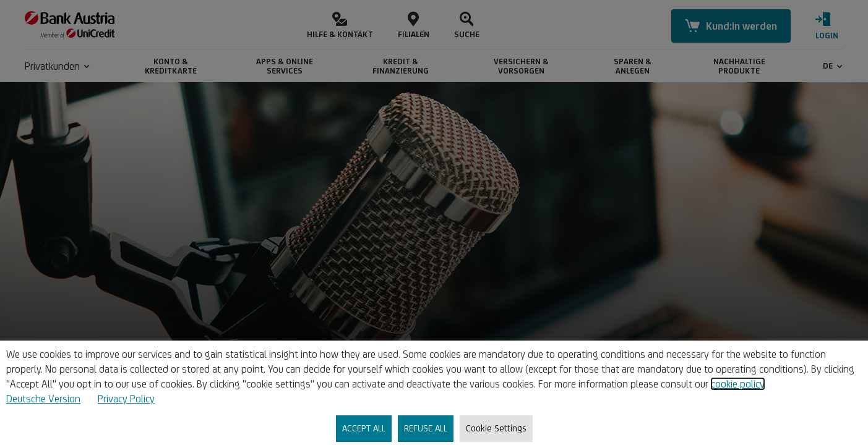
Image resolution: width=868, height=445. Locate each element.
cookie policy (738, 384)
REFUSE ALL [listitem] (426, 428)
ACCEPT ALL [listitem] (364, 428)
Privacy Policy (126, 399)
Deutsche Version (43, 399)
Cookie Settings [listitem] (496, 428)
